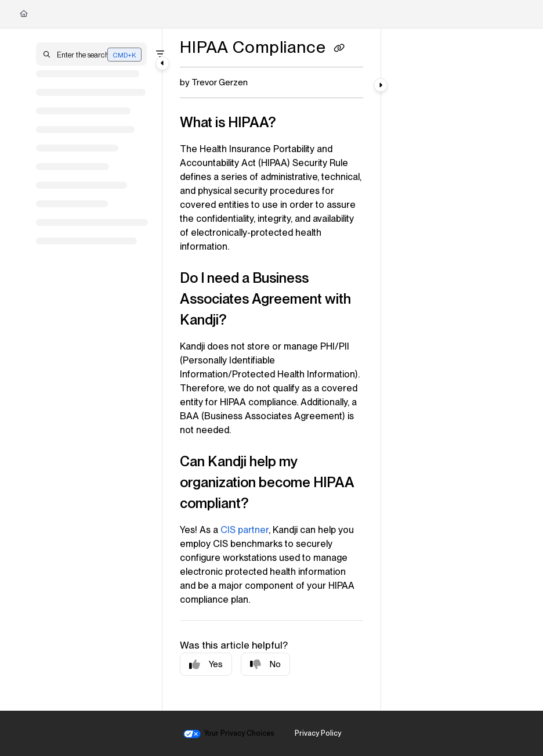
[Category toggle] (162, 63)
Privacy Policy (318, 733)
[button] (91, 54)
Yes (206, 665)
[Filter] (160, 54)
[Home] (24, 14)
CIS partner (245, 530)
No (265, 665)
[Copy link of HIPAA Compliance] (339, 49)
